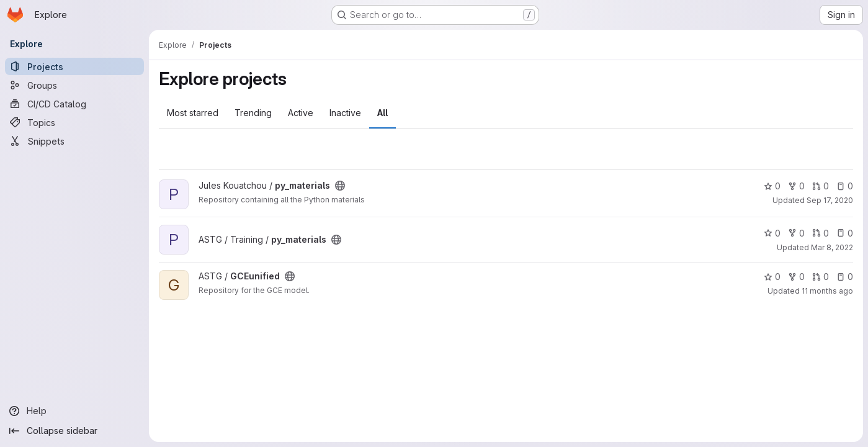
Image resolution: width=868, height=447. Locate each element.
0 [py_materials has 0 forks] (796, 186)
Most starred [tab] (193, 113)
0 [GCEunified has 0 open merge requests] (821, 277)
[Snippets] (74, 141)
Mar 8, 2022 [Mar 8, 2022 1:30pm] (832, 247)
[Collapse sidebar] (74, 431)
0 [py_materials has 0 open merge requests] (821, 186)
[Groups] (74, 85)
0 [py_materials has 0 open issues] (845, 186)
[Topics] (74, 122)
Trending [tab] (253, 113)
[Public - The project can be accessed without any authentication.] (340, 186)
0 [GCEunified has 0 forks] (796, 277)
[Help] (74, 411)
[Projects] (74, 66)
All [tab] (383, 113)
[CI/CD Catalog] (74, 104)
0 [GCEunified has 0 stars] (772, 277)
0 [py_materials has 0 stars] (772, 186)
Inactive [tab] (345, 113)
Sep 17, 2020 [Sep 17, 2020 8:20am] (830, 200)
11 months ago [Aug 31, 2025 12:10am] (827, 291)
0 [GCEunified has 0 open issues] (845, 277)
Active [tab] (301, 113)
